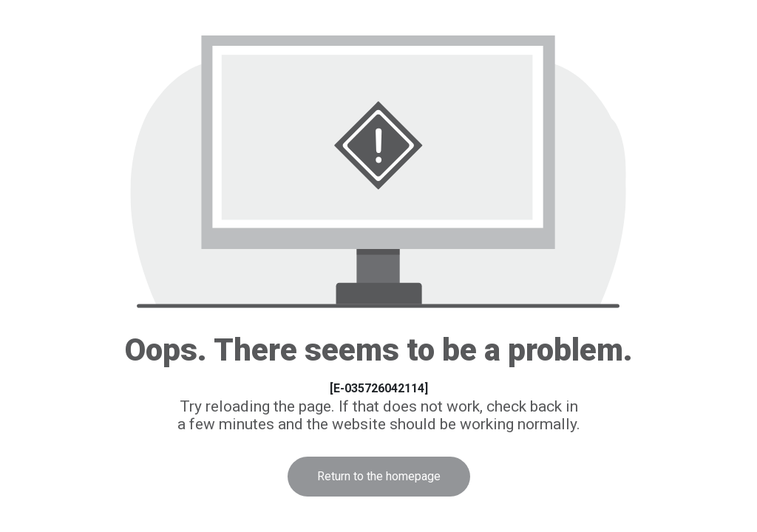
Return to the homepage (379, 476)
